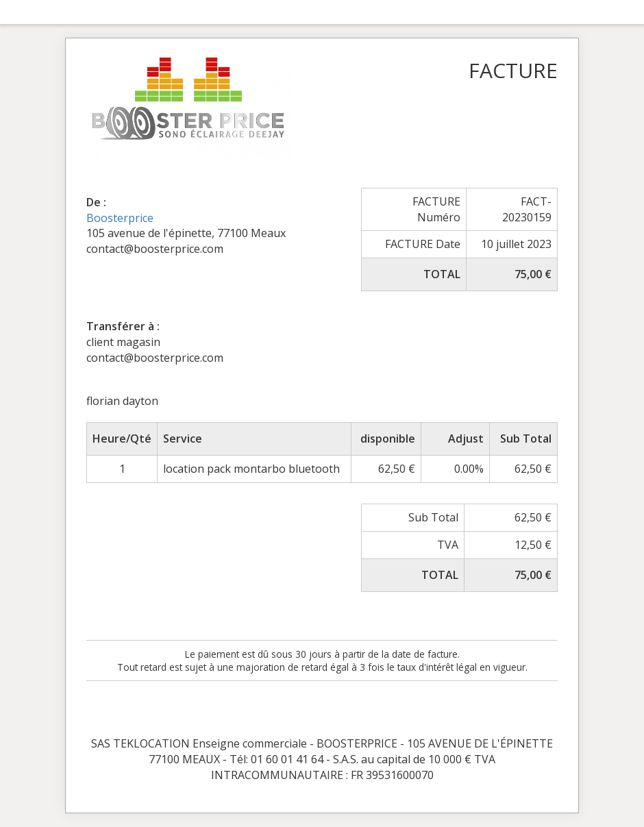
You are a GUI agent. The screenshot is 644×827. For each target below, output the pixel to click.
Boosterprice (120, 218)
